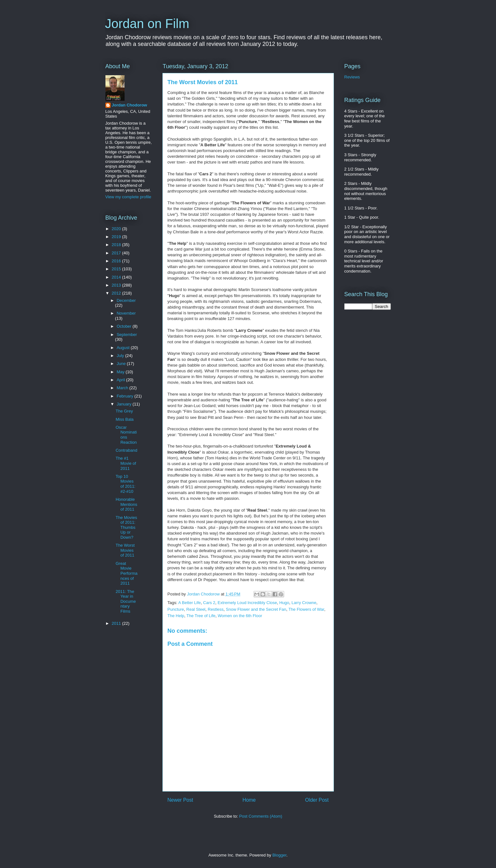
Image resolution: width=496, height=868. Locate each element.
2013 (117, 285)
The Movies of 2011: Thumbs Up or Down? (126, 527)
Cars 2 (209, 603)
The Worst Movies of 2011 (125, 550)
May (121, 372)
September (127, 335)
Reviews (352, 77)
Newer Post (180, 800)
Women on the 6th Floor (240, 616)
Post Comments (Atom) (261, 816)
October (125, 326)
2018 (117, 245)
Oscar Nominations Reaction (126, 435)
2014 (117, 277)
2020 (117, 229)
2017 (117, 253)
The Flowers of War (306, 609)
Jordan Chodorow (129, 105)
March (123, 388)
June (122, 364)
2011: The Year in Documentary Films (126, 601)
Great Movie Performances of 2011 (126, 573)
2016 (117, 261)
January (125, 404)
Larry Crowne (304, 603)
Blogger (279, 855)
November (126, 313)
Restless (216, 609)
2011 (117, 623)
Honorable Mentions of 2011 (126, 504)
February (126, 396)
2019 (117, 237)
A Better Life (189, 603)
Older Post (317, 800)
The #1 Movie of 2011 (126, 463)
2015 (117, 269)
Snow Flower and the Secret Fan (256, 609)
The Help (176, 616)
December (126, 300)
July (121, 356)
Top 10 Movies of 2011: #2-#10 (126, 484)
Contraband (126, 450)
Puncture (176, 609)
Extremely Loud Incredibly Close (247, 603)
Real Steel (196, 609)
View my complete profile (128, 197)
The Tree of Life (201, 616)
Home (249, 800)
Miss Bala (125, 419)
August (124, 348)
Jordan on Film (147, 24)
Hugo (284, 603)
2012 (117, 293)
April (121, 380)
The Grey (124, 411)
